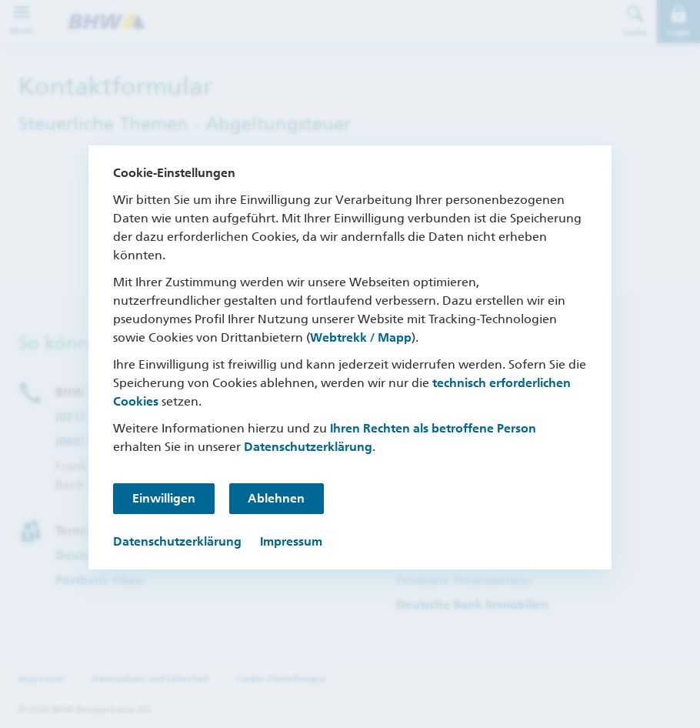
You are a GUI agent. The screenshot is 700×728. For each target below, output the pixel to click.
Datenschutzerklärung (308, 447)
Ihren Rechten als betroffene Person (433, 428)
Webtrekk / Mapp (361, 337)
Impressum (291, 541)
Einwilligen (164, 498)
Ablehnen (278, 498)
